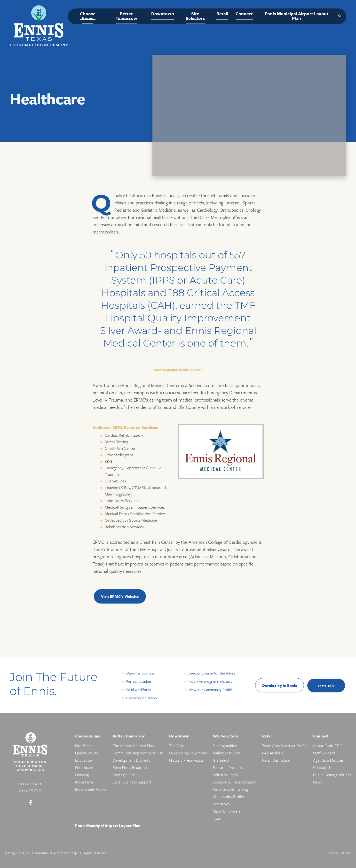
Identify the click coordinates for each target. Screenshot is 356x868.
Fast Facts (83, 746)
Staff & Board (324, 753)
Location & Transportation (235, 782)
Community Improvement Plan (138, 753)
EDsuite (345, 853)
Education (84, 760)
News (318, 782)
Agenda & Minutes (328, 760)
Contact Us (322, 767)
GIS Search (222, 760)
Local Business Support (132, 782)
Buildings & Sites (227, 753)
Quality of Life (87, 753)
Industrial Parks (225, 775)
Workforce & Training (230, 789)
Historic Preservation (187, 760)
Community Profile (228, 797)
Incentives (221, 804)
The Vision (178, 746)
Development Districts (131, 760)
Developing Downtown (188, 753)
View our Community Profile (211, 690)
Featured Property (228, 767)
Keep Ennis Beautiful (130, 767)
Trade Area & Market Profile (285, 746)
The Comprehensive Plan (133, 746)
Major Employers (227, 811)
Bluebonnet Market (91, 789)
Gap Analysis (273, 753)
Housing (82, 775)
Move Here (84, 782)
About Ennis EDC (328, 746)
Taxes (217, 818)
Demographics (225, 746)
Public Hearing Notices (332, 775)
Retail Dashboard (276, 760)
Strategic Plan (124, 775)
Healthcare (84, 767)
